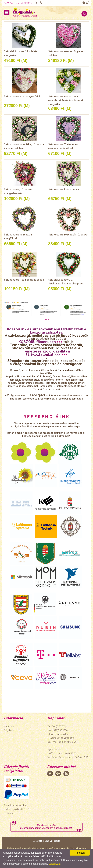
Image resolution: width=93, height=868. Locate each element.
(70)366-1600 (61, 730)
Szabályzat (54, 864)
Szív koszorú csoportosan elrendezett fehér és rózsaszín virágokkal (66, 100)
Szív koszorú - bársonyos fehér (22, 97)
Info (17, 3)
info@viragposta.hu (58, 734)
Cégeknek (9, 730)
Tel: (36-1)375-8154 (57, 726)
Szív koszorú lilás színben (64, 189)
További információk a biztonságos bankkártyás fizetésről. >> (17, 809)
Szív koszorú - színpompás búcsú (24, 280)
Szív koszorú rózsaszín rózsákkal (68, 235)
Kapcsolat (9, 3)
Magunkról (26, 3)
